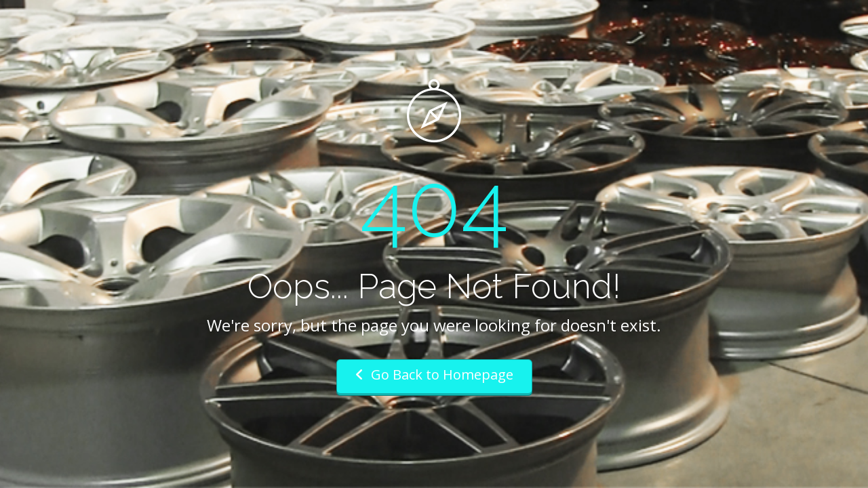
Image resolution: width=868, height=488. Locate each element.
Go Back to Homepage (434, 374)
